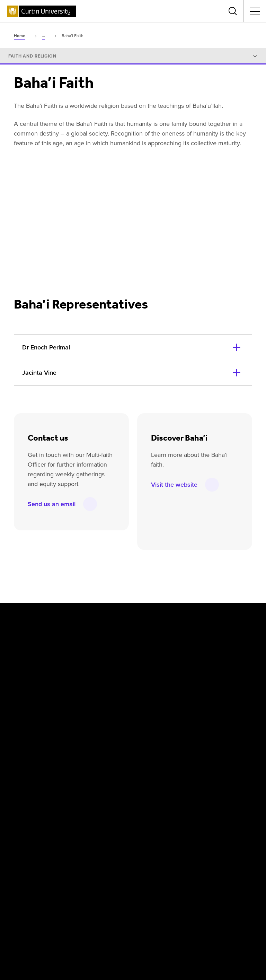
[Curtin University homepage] (42, 11)
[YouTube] (113, 617)
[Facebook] (20, 617)
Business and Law (112, 736)
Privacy (86, 915)
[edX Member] (250, 876)
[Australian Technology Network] (179, 876)
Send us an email (52, 504)
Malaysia (187, 646)
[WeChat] (206, 617)
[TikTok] (237, 617)
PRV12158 (185, 942)
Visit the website (174, 485)
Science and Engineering (205, 736)
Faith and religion (32, 56)
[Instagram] (82, 617)
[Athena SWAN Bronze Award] (23, 876)
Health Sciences (110, 752)
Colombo (102, 662)
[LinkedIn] (144, 617)
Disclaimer (55, 915)
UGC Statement (120, 919)
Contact (237, 915)
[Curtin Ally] (100, 876)
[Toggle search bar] (233, 11)
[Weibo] (175, 617)
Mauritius (188, 662)
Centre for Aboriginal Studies (125, 720)
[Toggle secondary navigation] (255, 11)
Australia (102, 646)
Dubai (99, 678)
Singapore (189, 678)
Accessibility (203, 915)
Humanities (190, 720)
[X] (51, 617)
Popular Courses (162, 919)
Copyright (20, 915)
